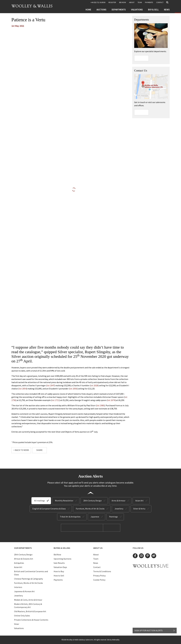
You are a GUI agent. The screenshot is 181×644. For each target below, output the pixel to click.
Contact (160, 2)
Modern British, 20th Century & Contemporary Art (28, 606)
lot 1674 (111, 400)
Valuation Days (60, 567)
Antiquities (19, 563)
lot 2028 (94, 385)
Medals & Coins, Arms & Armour (28, 600)
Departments (119, 10)
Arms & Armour (119, 501)
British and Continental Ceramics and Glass (31, 573)
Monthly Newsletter (64, 501)
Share (39, 450)
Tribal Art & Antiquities (70, 517)
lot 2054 (23, 389)
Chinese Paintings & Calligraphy (28, 579)
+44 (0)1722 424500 (98, 2)
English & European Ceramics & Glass (49, 509)
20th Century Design (92, 501)
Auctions (101, 10)
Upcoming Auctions (62, 559)
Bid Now (57, 555)
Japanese (95, 517)
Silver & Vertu (139, 509)
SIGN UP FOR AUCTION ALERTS (155, 630)
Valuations (137, 10)
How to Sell (59, 576)
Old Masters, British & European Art (30, 611)
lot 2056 (73, 389)
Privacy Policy (99, 576)
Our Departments (23, 548)
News (167, 10)
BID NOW (123, 2)
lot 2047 (51, 385)
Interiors (18, 587)
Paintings (114, 517)
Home (88, 10)
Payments (149, 2)
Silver (17, 624)
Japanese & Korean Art (24, 591)
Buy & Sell (153, 10)
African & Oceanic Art (24, 559)
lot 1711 (55, 400)
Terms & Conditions (102, 571)
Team (140, 2)
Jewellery (119, 509)
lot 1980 (100, 405)
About (132, 2)
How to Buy (59, 571)
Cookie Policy (99, 580)
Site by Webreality (113, 640)
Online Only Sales (22, 616)
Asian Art (139, 501)
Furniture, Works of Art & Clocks (90, 509)
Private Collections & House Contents (31, 620)
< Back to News (21, 450)
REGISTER (112, 2)
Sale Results (59, 563)
